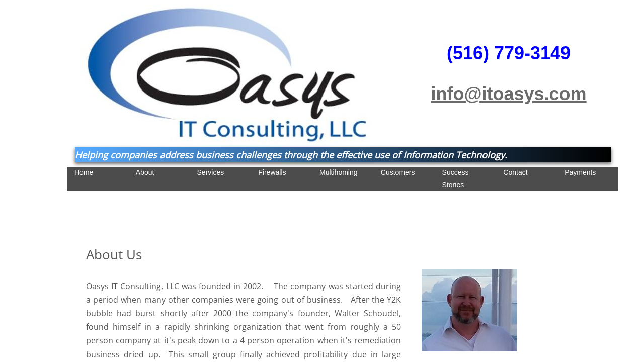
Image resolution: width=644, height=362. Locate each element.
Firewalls (272, 172)
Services (211, 172)
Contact (515, 172)
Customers (398, 172)
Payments (580, 172)
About (145, 172)
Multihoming (338, 172)
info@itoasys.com (508, 94)
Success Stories (456, 178)
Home (84, 172)
